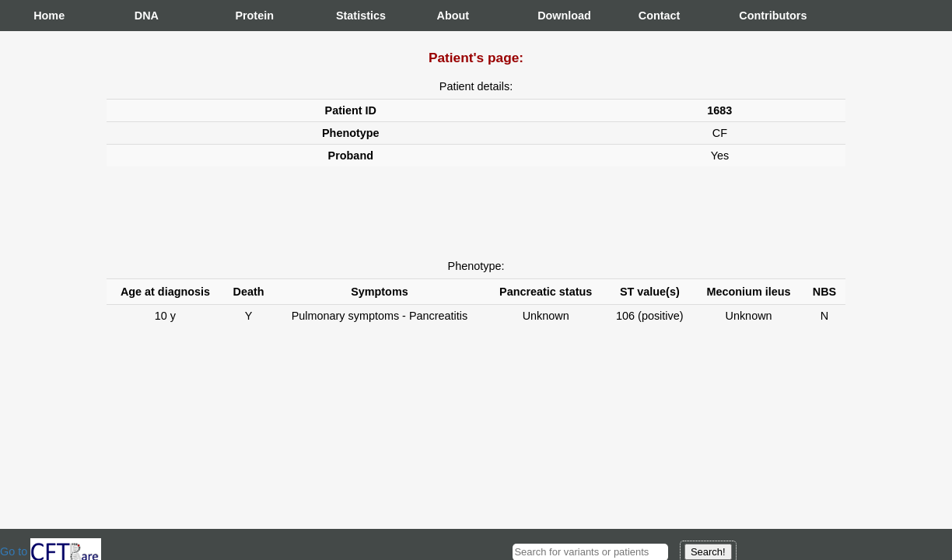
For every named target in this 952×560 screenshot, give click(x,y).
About (453, 16)
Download (553, 16)
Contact (654, 16)
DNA (147, 16)
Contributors (754, 16)
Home (49, 16)
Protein (250, 16)
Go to (51, 551)
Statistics (352, 16)
